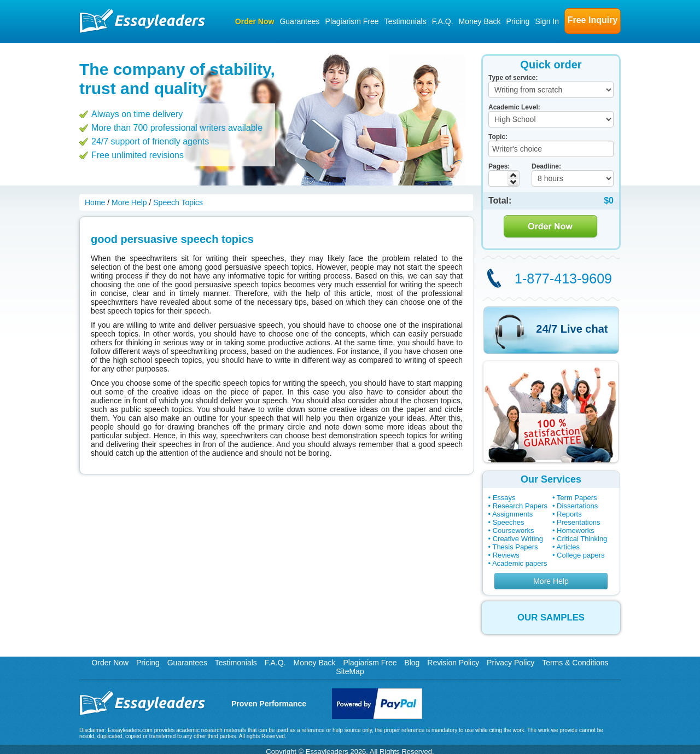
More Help (551, 581)
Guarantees (299, 21)
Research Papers (520, 506)
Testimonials (406, 21)
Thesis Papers (515, 547)
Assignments (512, 514)
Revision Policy (453, 663)
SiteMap (350, 671)
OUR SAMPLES (551, 617)
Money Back (480, 21)
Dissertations (577, 506)
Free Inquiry (593, 20)
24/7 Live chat (572, 329)
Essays (504, 498)
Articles (568, 547)
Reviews (506, 555)
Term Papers (577, 498)
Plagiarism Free (352, 21)
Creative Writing (518, 539)
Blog (412, 663)
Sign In (547, 21)
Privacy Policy (511, 663)
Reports (569, 514)
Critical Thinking (582, 539)
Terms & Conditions (575, 663)
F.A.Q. (443, 21)
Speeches (509, 522)
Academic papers (520, 563)
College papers (581, 555)
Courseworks (514, 530)
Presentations (579, 522)
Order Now (255, 21)
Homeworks (576, 530)
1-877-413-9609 (563, 279)
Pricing (518, 21)
